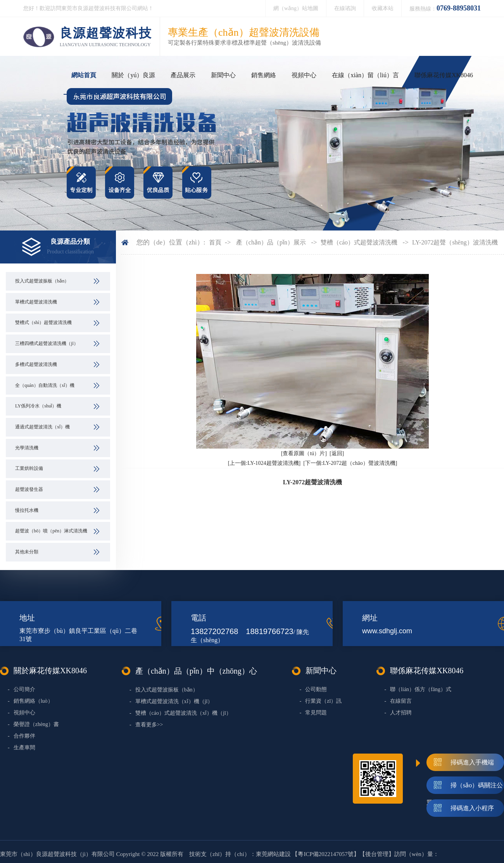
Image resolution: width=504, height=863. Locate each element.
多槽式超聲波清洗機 (36, 364)
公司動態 (313, 689)
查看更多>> (146, 725)
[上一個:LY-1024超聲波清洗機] (264, 463)
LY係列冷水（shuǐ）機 (38, 406)
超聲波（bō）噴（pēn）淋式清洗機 (51, 531)
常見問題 (313, 713)
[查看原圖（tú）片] (304, 453)
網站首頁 (84, 75)
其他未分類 (27, 552)
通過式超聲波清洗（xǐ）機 (42, 427)
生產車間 (22, 748)
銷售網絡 (264, 75)
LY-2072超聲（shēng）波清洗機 (455, 242)
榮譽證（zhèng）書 (33, 724)
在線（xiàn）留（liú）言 (365, 75)
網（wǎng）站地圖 (296, 8)
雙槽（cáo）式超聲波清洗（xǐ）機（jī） (180, 713)
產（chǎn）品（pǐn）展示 (271, 242)
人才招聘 (398, 713)
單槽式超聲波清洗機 (36, 302)
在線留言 (398, 701)
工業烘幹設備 (29, 468)
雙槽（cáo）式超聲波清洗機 (359, 242)
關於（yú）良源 (133, 75)
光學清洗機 (27, 448)
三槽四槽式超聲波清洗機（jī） (47, 343)
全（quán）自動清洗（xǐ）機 (45, 385)
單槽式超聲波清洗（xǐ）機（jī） (171, 701)
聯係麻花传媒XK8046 (444, 75)
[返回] (337, 453)
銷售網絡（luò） (30, 701)
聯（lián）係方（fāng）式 (418, 689)
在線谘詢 (345, 8)
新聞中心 (223, 75)
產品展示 (183, 75)
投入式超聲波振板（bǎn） (42, 281)
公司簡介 (22, 689)
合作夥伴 (22, 736)
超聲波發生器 (29, 489)
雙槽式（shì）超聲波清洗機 (43, 322)
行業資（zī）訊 (321, 701)
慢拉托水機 (27, 510)
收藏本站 (383, 8)
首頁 (215, 242)
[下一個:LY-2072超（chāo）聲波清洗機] (350, 463)
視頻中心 (304, 75)
